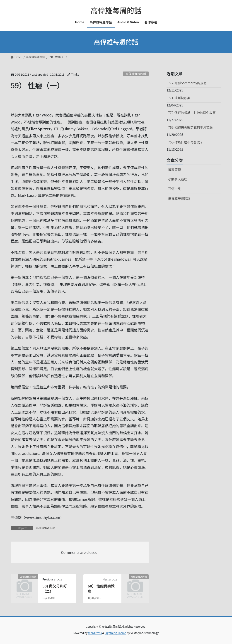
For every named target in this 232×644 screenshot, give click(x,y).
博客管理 (174, 170)
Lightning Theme (115, 633)
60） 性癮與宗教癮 (101, 588)
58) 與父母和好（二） (55, 588)
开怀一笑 (174, 189)
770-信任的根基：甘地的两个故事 (192, 113)
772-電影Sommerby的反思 (187, 83)
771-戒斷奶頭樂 (179, 98)
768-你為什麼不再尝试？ (186, 142)
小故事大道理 (178, 179)
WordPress (95, 633)
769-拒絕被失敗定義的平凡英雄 (190, 127)
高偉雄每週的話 (136, 74)
